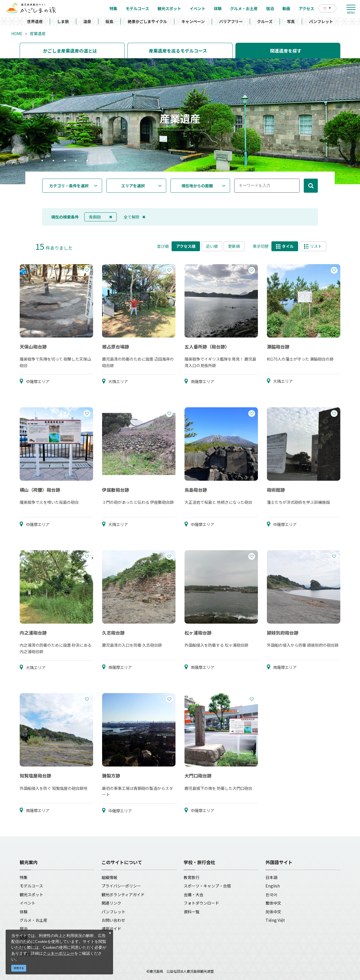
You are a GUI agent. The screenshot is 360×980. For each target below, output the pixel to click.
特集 (24, 877)
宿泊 (24, 929)
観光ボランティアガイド (123, 894)
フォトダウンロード (201, 903)
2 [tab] (42, 161)
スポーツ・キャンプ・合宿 (207, 886)
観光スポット (31, 894)
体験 (24, 912)
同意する (19, 968)
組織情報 (109, 877)
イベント (28, 903)
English (273, 886)
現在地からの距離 (197, 186)
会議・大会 (193, 894)
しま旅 (63, 21)
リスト (313, 246)
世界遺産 (35, 21)
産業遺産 (38, 33)
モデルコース (31, 886)
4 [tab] (65, 161)
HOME (17, 33)
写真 (291, 21)
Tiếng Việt (275, 920)
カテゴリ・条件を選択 (69, 186)
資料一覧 (192, 912)
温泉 (87, 21)
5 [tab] (76, 161)
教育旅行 (192, 877)
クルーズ (265, 21)
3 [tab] (53, 161)
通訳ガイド (111, 929)
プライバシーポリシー (121, 886)
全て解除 (135, 217)
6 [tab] (87, 161)
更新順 (234, 246)
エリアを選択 (133, 186)
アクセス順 (186, 246)
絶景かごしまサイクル (147, 21)
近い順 (212, 246)
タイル (285, 246)
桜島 (109, 21)
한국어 (271, 894)
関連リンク (111, 903)
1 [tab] (31, 161)
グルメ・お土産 (33, 920)
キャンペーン (193, 21)
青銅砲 (101, 217)
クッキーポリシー (58, 953)
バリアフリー (231, 21)
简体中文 (273, 912)
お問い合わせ (113, 920)
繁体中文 (273, 903)
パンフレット (321, 21)
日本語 (271, 877)
